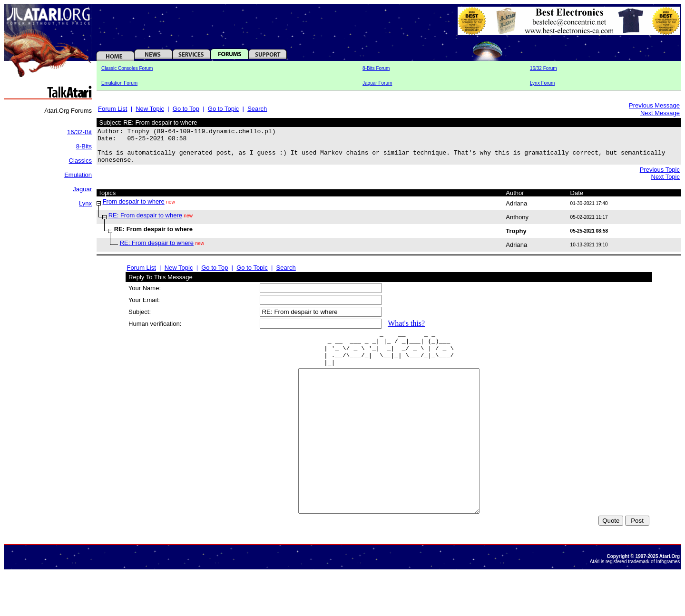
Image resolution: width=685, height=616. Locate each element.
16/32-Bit (79, 132)
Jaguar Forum (377, 83)
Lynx (85, 203)
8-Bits (84, 146)
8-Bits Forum (376, 68)
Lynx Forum (542, 83)
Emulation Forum (119, 83)
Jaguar (82, 189)
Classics (80, 161)
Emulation (78, 175)
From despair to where (134, 209)
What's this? (406, 330)
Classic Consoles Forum (127, 68)
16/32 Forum (543, 68)
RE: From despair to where (145, 222)
